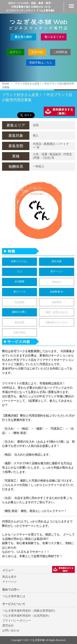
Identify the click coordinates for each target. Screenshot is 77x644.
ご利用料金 (60, 52)
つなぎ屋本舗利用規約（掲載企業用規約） (30, 611)
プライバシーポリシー (17, 621)
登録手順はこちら (41, 63)
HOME (6, 84)
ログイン (15, 52)
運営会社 (8, 626)
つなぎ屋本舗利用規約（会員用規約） (27, 616)
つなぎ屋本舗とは (14, 596)
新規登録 (37, 52)
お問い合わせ (11, 630)
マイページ (9, 582)
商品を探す (9, 577)
